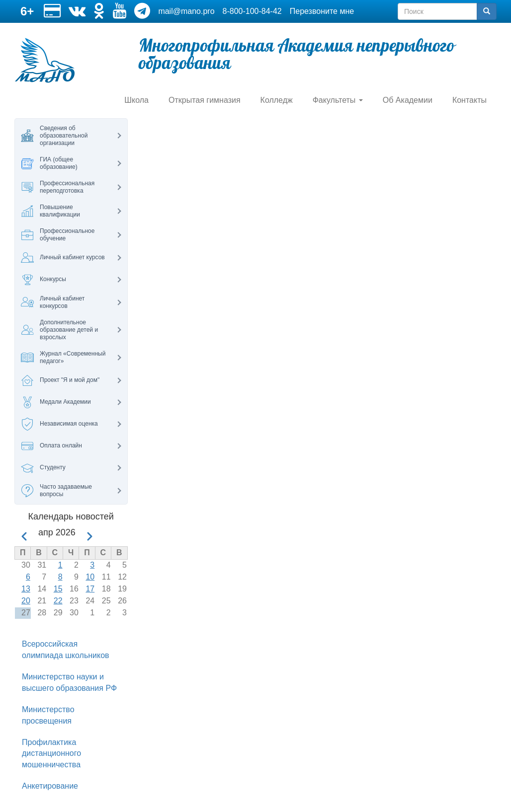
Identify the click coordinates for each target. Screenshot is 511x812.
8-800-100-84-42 (252, 11)
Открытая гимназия (205, 100)
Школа (136, 100)
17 (90, 589)
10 (90, 577)
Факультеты (338, 100)
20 (26, 601)
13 (26, 589)
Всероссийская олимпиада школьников (66, 650)
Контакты (469, 100)
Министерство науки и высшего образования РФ (69, 682)
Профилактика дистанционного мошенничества (51, 754)
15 (58, 589)
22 (58, 601)
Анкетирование (50, 786)
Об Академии (408, 100)
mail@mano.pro (186, 11)
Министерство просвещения (48, 715)
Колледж (277, 100)
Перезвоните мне (322, 11)
